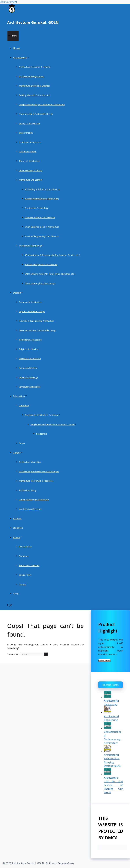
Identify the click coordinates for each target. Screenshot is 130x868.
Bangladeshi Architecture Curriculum (43, 415)
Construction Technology (36, 208)
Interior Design (26, 133)
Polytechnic (42, 434)
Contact (22, 584)
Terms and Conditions (29, 565)
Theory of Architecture (29, 161)
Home (16, 48)
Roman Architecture (28, 368)
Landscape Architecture (30, 142)
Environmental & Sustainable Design (36, 114)
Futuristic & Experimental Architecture (36, 321)
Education (20, 396)
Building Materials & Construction (34, 95)
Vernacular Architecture (30, 387)
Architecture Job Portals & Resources (36, 481)
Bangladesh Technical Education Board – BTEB (54, 424)
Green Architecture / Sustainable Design (37, 330)
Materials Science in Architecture (40, 217)
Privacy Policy (25, 547)
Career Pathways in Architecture (34, 500)
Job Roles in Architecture (30, 509)
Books (22, 443)
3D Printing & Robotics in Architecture (42, 189)
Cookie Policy (25, 575)
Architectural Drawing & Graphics (34, 86)
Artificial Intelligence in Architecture (41, 264)
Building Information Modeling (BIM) (42, 199)
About (18, 537)
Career (18, 453)
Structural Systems (28, 152)
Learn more (104, 660)
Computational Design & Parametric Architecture (42, 105)
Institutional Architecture (30, 340)
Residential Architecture (30, 359)
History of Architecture (29, 123)
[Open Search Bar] (10, 606)
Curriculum (25, 406)
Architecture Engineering (31, 180)
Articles (17, 518)
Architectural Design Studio (31, 76)
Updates (18, 528)
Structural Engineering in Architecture (42, 236)
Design (18, 293)
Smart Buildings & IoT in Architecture (42, 227)
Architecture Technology (31, 246)
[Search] (46, 654)
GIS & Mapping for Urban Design (40, 283)
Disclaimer (24, 556)
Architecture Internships (30, 462)
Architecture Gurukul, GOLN (33, 22)
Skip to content (8, 2)
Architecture (21, 58)
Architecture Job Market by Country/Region (39, 471)
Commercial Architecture (30, 302)
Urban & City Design (28, 377)
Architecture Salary (28, 490)
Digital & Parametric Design (32, 311)
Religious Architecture (29, 349)
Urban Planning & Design (31, 170)
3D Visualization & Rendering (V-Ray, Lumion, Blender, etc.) (52, 255)
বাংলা (16, 594)
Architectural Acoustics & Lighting (34, 67)
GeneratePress (66, 863)
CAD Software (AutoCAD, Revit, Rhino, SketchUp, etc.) (50, 274)
